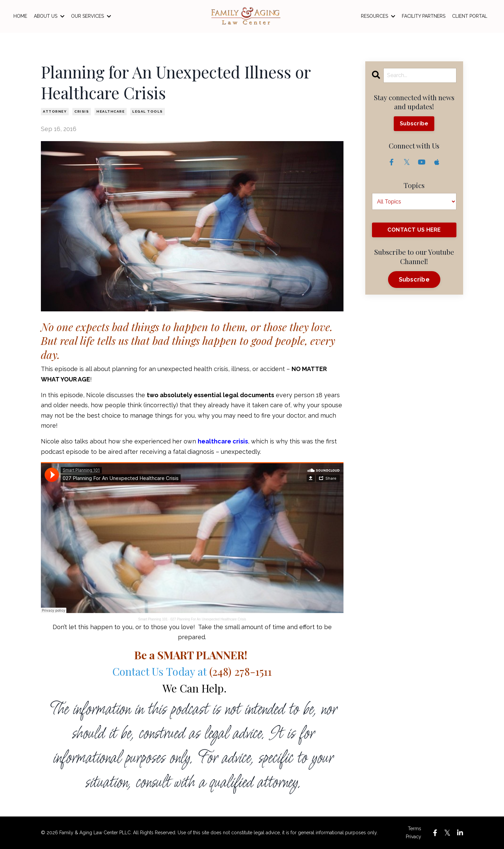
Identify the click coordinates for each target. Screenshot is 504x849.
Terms (415, 829)
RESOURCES (378, 16)
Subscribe (414, 124)
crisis (82, 111)
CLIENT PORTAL (470, 16)
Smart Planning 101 (153, 619)
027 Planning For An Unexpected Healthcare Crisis (208, 619)
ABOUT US (49, 16)
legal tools (148, 111)
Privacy (414, 837)
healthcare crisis (223, 441)
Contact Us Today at (192, 671)
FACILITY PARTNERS (424, 16)
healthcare (111, 111)
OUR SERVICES (91, 16)
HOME (20, 16)
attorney (55, 111)
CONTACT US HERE (414, 230)
